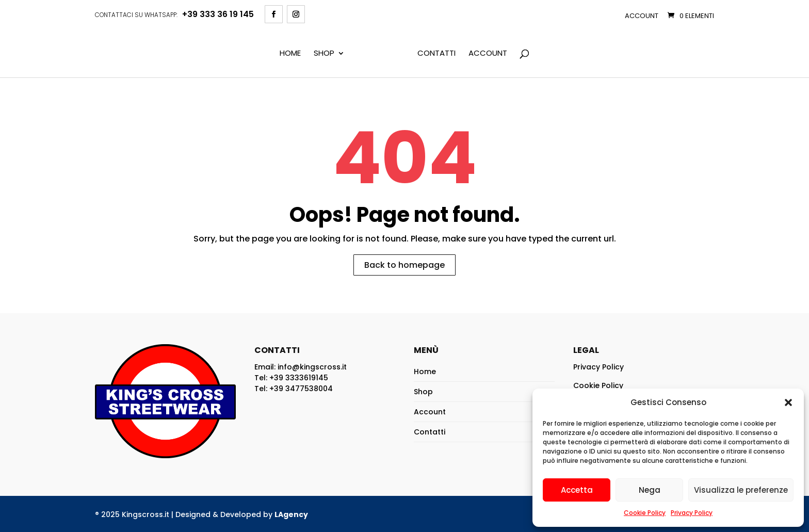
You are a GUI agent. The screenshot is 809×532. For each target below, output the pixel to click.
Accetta (577, 490)
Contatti (436, 54)
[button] (788, 402)
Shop (324, 54)
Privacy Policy (692, 513)
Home (290, 54)
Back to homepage (405, 265)
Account (642, 16)
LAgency (291, 514)
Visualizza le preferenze (741, 490)
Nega (650, 490)
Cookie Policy (645, 513)
